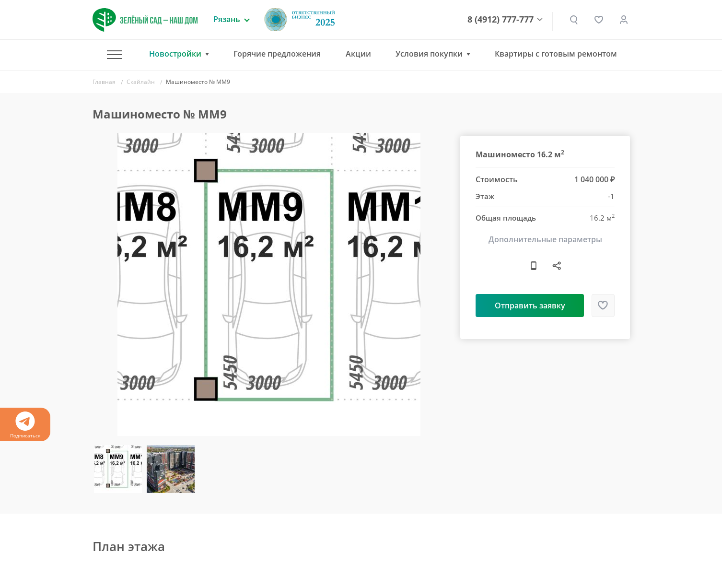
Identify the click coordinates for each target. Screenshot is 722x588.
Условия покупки (429, 54)
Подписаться (25, 425)
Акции (358, 54)
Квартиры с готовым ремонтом (556, 54)
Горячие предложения (277, 54)
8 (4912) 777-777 (501, 20)
